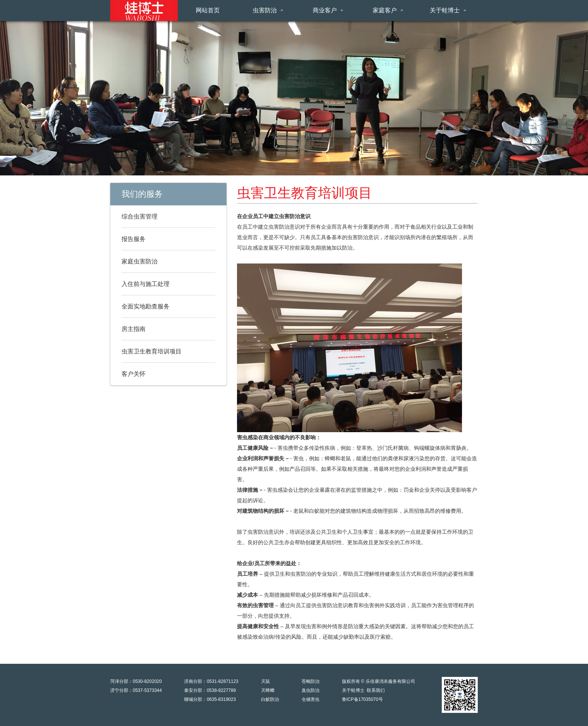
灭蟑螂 (268, 690)
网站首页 (208, 10)
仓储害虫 (310, 699)
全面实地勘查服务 (145, 306)
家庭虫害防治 (139, 261)
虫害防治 (268, 10)
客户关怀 (133, 374)
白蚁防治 (270, 699)
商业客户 (328, 10)
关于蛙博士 (448, 10)
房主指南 (133, 329)
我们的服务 (142, 194)
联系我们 (376, 690)
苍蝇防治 (310, 681)
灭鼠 (265, 681)
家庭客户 (388, 10)
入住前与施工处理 (145, 284)
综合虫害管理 (139, 216)
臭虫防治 (310, 690)
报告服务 (133, 239)
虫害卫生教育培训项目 (151, 351)
